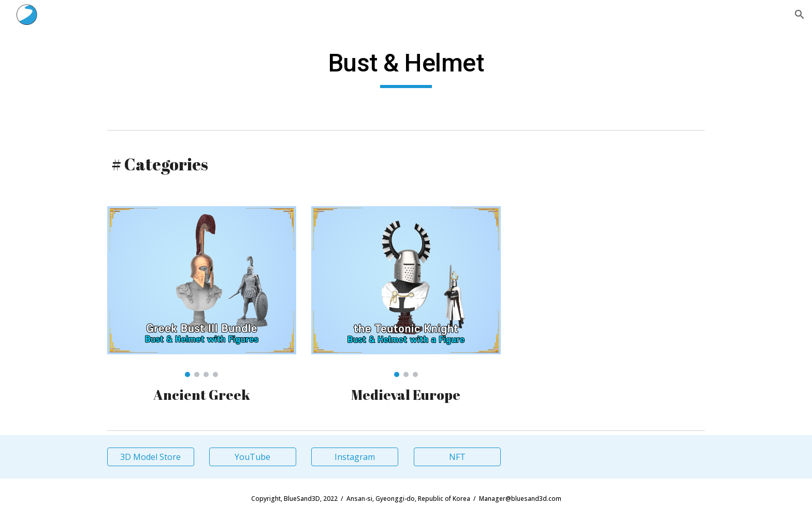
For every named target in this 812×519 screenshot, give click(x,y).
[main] (406, 68)
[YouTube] (253, 457)
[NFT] (457, 457)
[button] (800, 15)
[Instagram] (355, 457)
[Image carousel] (202, 292)
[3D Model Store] (151, 457)
